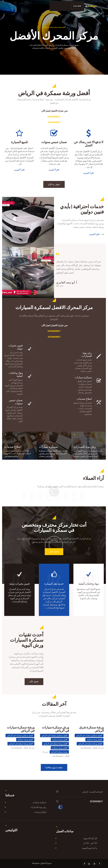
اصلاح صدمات (40, 812)
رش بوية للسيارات (38, 807)
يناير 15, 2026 (29, 748)
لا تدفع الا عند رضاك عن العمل (89, 144)
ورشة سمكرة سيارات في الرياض (21, 729)
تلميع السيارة (19, 142)
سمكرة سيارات (39, 802)
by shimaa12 (86, 748)
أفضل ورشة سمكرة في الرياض (90, 744)
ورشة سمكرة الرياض (59, 752)
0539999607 (54, 117)
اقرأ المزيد (89, 173)
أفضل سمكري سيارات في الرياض (89, 735)
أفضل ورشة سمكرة (94, 740)
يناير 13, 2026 (98, 748)
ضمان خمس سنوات (54, 142)
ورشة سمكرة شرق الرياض (92, 729)
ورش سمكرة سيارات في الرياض (56, 729)
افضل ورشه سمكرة (60, 748)
